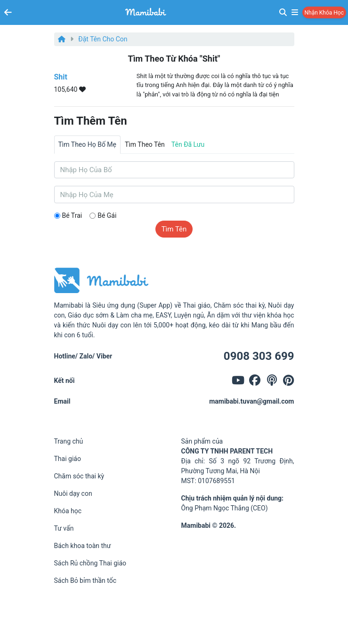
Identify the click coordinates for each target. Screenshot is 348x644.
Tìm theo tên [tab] (145, 144)
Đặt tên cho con (103, 39)
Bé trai (72, 215)
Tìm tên (174, 229)
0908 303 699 (259, 356)
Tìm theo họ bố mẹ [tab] (88, 144)
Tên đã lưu (188, 144)
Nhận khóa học (324, 13)
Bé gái (107, 215)
